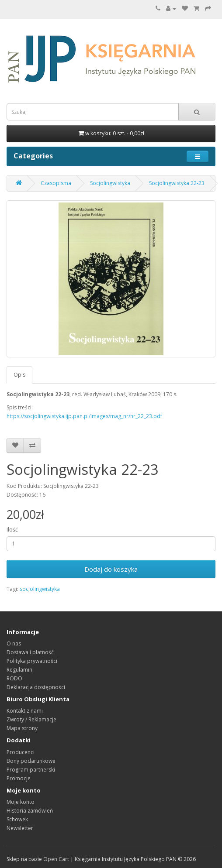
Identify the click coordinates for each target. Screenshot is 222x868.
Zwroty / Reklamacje (31, 719)
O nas (14, 643)
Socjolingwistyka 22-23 (177, 183)
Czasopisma (56, 183)
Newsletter (20, 828)
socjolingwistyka (40, 589)
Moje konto (21, 802)
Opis (19, 375)
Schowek (17, 819)
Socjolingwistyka (110, 183)
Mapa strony (22, 728)
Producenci (21, 752)
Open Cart (56, 859)
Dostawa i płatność (30, 652)
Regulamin (19, 670)
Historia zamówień (30, 811)
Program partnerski (31, 770)
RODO (14, 678)
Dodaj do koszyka (111, 569)
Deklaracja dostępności (36, 687)
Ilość (12, 530)
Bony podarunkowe (31, 761)
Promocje (19, 778)
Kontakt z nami (25, 711)
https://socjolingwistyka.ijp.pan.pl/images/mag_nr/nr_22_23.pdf (84, 416)
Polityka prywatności (32, 661)
